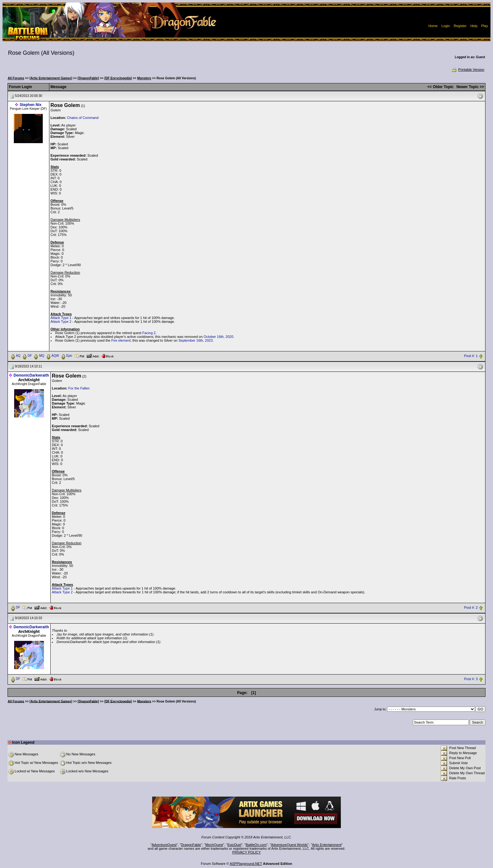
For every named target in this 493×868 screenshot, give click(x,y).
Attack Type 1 (61, 318)
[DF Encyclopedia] (118, 78)
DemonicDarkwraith (31, 375)
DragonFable (191, 845)
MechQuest (214, 845)
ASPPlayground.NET (246, 864)
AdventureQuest (164, 845)
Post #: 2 (471, 608)
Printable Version (468, 70)
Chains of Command (83, 118)
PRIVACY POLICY (247, 852)
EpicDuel (234, 845)
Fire (114, 340)
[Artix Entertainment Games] (51, 78)
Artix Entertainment (327, 845)
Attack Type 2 (61, 322)
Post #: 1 (471, 356)
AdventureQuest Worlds (289, 845)
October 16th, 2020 (219, 337)
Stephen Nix (31, 105)
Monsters (144, 78)
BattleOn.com (256, 845)
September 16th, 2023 (195, 340)
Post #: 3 (471, 679)
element (124, 340)
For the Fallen (79, 388)
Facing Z (149, 333)
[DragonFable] (88, 78)
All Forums (16, 78)
